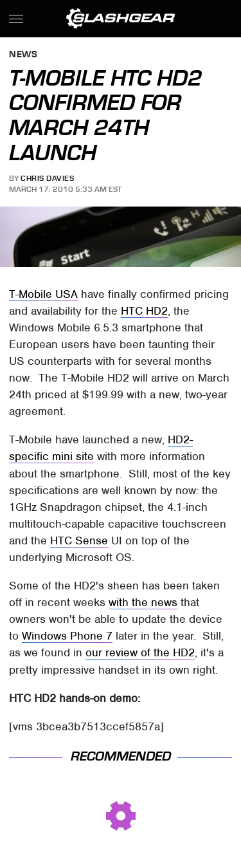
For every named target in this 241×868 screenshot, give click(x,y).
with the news (143, 602)
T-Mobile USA (43, 294)
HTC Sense (79, 540)
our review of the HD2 (140, 652)
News (23, 55)
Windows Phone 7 (67, 636)
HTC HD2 (144, 311)
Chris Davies (47, 178)
